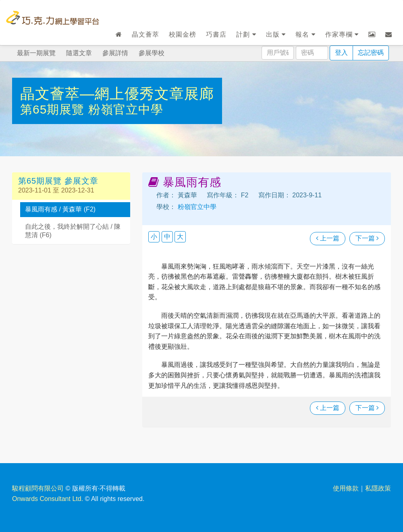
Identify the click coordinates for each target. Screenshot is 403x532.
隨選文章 (79, 53)
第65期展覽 (54, 109)
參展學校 (152, 53)
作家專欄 (342, 34)
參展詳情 (115, 53)
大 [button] (180, 237)
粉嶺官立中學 (126, 109)
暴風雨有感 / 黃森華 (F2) (60, 209)
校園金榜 (183, 34)
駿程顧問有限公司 (38, 488)
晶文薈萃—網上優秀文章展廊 (117, 94)
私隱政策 (378, 488)
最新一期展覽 (36, 53)
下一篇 (367, 238)
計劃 (246, 34)
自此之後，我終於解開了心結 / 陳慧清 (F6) (73, 231)
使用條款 (346, 488)
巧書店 (216, 34)
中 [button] (167, 237)
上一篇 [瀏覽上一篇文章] (328, 238)
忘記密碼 (371, 53)
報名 (305, 34)
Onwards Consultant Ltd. (48, 499)
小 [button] (154, 237)
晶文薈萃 (145, 34)
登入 (341, 53)
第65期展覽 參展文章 (58, 181)
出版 (276, 34)
